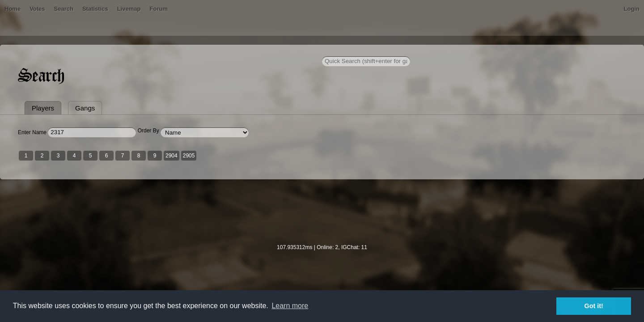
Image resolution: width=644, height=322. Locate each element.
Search (185, 51)
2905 (287, 198)
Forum (280, 51)
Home (111, 51)
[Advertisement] (322, 260)
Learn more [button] (290, 306)
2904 (270, 198)
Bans (135, 51)
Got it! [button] (594, 306)
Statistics (217, 51)
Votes (159, 51)
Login (533, 51)
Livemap (251, 51)
